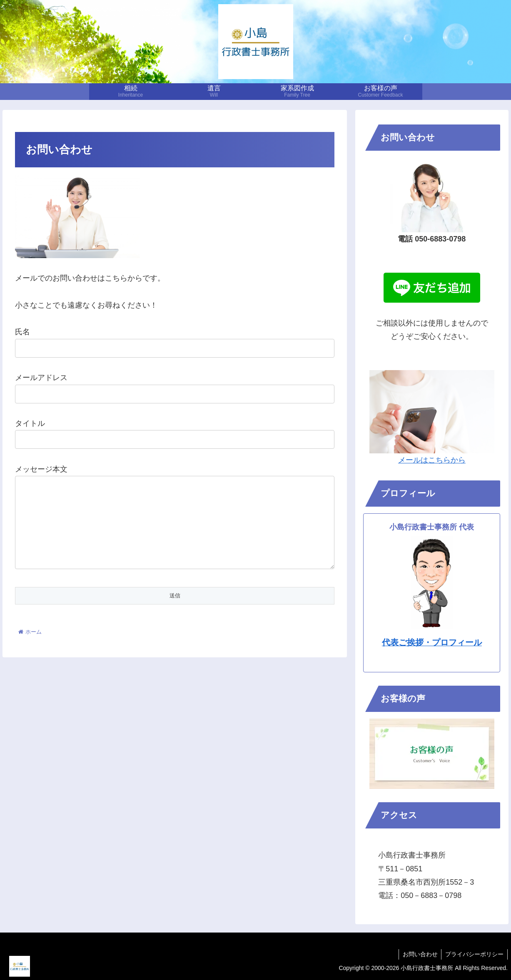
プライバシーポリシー (474, 954)
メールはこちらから (432, 460)
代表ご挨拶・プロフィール (432, 642)
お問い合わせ (419, 954)
